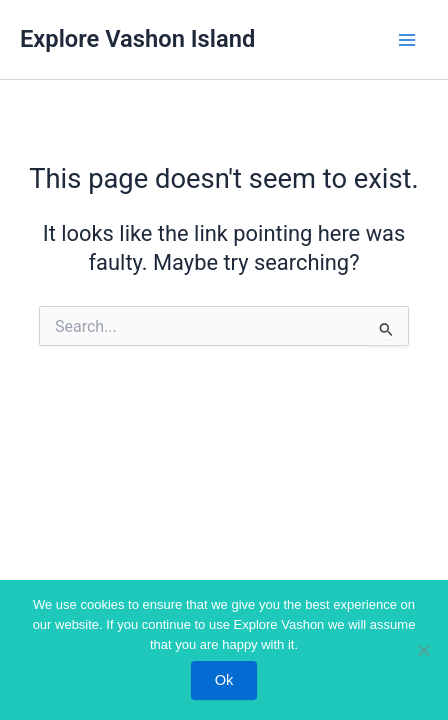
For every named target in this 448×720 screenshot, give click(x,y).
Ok (224, 680)
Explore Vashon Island (137, 39)
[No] (423, 650)
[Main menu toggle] (407, 40)
